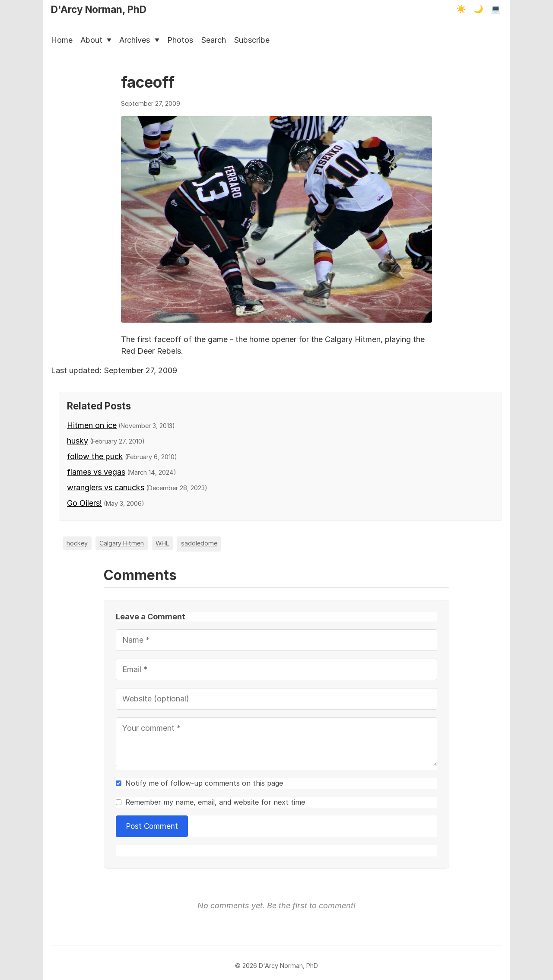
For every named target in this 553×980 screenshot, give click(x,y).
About (96, 40)
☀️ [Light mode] (461, 9)
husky (78, 441)
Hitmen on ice (92, 425)
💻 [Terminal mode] (496, 9)
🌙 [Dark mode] (478, 9)
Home (62, 40)
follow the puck (95, 456)
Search (213, 40)
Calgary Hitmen (122, 543)
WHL (162, 543)
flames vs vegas (96, 472)
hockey (77, 543)
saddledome (199, 543)
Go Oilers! (84, 503)
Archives (139, 40)
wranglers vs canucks (106, 487)
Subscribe (252, 40)
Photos (180, 40)
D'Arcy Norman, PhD (99, 9)
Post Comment (152, 826)
